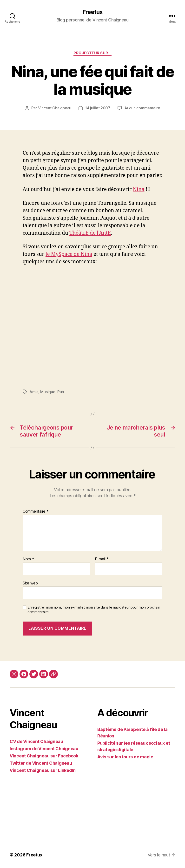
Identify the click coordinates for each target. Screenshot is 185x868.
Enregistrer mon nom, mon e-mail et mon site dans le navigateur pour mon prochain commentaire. (94, 609)
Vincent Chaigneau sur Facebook (44, 755)
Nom (28, 559)
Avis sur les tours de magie (125, 756)
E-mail (102, 559)
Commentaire (36, 511)
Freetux (92, 12)
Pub (61, 391)
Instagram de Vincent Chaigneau (44, 748)
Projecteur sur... (92, 53)
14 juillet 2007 (98, 108)
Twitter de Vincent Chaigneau (41, 763)
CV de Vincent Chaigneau (36, 741)
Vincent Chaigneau (55, 108)
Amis (34, 391)
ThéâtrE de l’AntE (90, 233)
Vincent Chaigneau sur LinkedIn (43, 770)
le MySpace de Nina (69, 254)
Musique (48, 391)
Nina (139, 189)
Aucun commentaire (142, 108)
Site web (30, 583)
